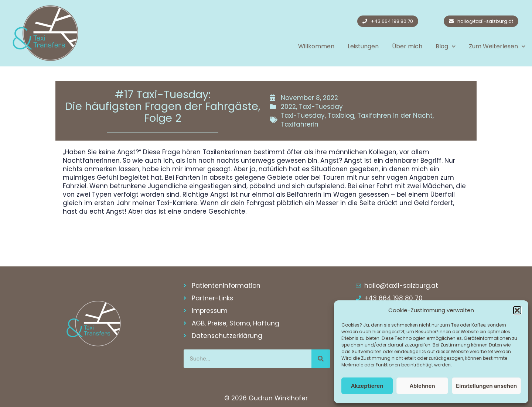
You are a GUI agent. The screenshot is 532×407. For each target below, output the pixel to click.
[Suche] (321, 359)
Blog (446, 46)
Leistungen (363, 46)
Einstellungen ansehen (486, 386)
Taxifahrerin (300, 124)
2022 (288, 107)
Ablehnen (422, 386)
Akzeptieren (367, 386)
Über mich (407, 46)
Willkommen (316, 46)
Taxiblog (341, 115)
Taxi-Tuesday (321, 107)
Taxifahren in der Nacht (395, 115)
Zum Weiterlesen (497, 46)
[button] (517, 310)
